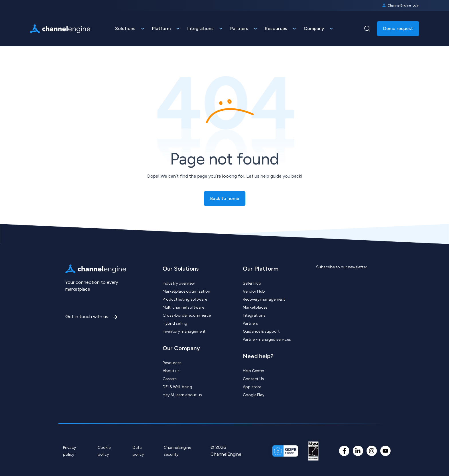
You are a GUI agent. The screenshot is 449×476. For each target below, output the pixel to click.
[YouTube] (385, 451)
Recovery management (264, 299)
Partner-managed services (267, 339)
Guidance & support (261, 331)
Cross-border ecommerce (187, 315)
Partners (250, 323)
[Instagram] (372, 451)
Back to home (225, 198)
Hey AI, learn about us (182, 395)
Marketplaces (255, 307)
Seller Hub (252, 283)
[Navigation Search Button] (367, 29)
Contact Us (253, 379)
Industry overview (179, 283)
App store (252, 387)
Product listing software (185, 299)
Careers (170, 379)
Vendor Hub (254, 291)
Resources (172, 363)
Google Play (254, 395)
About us (171, 371)
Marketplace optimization (186, 291)
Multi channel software (183, 307)
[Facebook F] (344, 451)
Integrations (254, 315)
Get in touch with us (87, 317)
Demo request (398, 28)
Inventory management (184, 331)
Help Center (254, 371)
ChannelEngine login (401, 5)
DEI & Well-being (177, 387)
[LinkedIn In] (358, 451)
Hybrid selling (175, 323)
